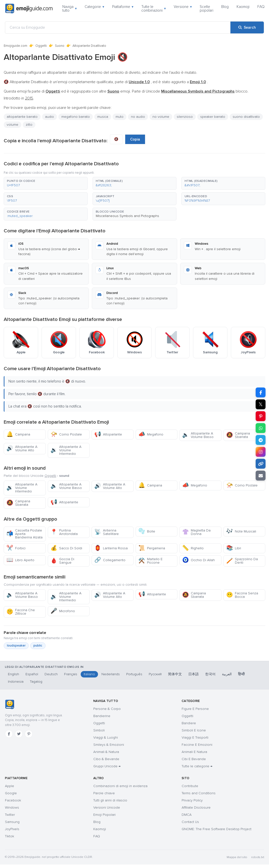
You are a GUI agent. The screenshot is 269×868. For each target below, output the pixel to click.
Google (11, 793)
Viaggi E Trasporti (195, 737)
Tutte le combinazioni (154, 9)
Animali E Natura (194, 752)
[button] (46, 183)
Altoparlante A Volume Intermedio (66, 450)
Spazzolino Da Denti (242, 561)
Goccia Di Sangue (62, 561)
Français (71, 674)
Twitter (10, 815)
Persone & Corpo (107, 709)
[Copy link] (261, 464)
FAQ (261, 7)
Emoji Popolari (104, 815)
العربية (227, 674)
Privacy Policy (192, 800)
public (38, 646)
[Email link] (261, 476)
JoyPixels (12, 829)
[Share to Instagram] (261, 452)
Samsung (12, 822)
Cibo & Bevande (106, 759)
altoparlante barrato (22, 117)
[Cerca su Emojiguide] (118, 27)
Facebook (13, 800)
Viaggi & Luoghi (106, 737)
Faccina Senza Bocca (242, 595)
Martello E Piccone (150, 561)
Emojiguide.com (15, 46)
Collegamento (110, 560)
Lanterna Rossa (111, 548)
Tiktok (10, 836)
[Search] (247, 27)
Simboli (99, 730)
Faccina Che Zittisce (21, 612)
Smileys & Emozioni (109, 745)
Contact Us (190, 822)
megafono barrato (76, 117)
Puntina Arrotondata (64, 532)
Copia (135, 139)
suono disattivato (246, 117)
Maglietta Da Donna (196, 532)
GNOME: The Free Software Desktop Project (217, 829)
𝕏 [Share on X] (261, 404)
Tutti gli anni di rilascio (110, 800)
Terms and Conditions (199, 793)
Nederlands (111, 674)
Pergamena (152, 548)
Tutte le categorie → (197, 766)
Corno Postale (66, 434)
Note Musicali (241, 531)
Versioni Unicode (107, 808)
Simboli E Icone (194, 730)
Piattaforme (123, 7)
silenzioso (185, 117)
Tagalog (36, 682)
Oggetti (41, 46)
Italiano (89, 674)
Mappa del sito (237, 857)
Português (134, 674)
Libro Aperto (20, 560)
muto (120, 117)
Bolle (147, 531)
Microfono (63, 611)
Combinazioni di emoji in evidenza (120, 786)
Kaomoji (243, 7)
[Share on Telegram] (261, 440)
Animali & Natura (106, 752)
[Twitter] (19, 734)
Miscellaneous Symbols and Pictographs (127, 216)
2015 (29, 98)
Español (32, 674)
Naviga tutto (70, 9)
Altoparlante (108, 434)
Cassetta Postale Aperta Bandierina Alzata (24, 534)
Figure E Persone (195, 709)
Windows (12, 808)
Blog (225, 7)
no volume (161, 117)
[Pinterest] (29, 734)
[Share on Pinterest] (261, 416)
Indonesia (16, 682)
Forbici (16, 548)
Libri (234, 548)
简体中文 (175, 674)
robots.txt (258, 857)
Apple (10, 786)
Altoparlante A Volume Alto (22, 448)
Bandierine (102, 716)
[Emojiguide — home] (29, 9)
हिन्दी (241, 674)
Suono (60, 46)
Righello (193, 548)
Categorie (94, 7)
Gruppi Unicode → (107, 766)
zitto (29, 125)
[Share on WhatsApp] (261, 428)
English (13, 674)
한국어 (210, 674)
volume (12, 125)
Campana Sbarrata (238, 435)
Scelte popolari (207, 9)
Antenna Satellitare (107, 532)
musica (103, 117)
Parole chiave (104, 793)
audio (49, 117)
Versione (183, 7)
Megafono (151, 434)
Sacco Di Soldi (66, 548)
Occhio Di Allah (198, 560)
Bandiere (189, 723)
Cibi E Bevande (194, 759)
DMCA (187, 815)
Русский (155, 674)
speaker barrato (213, 117)
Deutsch (51, 674)
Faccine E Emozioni (197, 745)
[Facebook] (9, 734)
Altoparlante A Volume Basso (198, 435)
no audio (138, 117)
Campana (18, 434)
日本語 (194, 674)
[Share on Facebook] (261, 392)
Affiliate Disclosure (196, 808)
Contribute (190, 786)
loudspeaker (16, 646)
